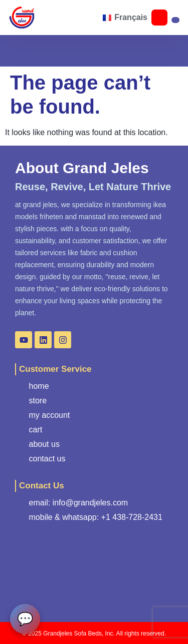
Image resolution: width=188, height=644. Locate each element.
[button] (39, 18)
